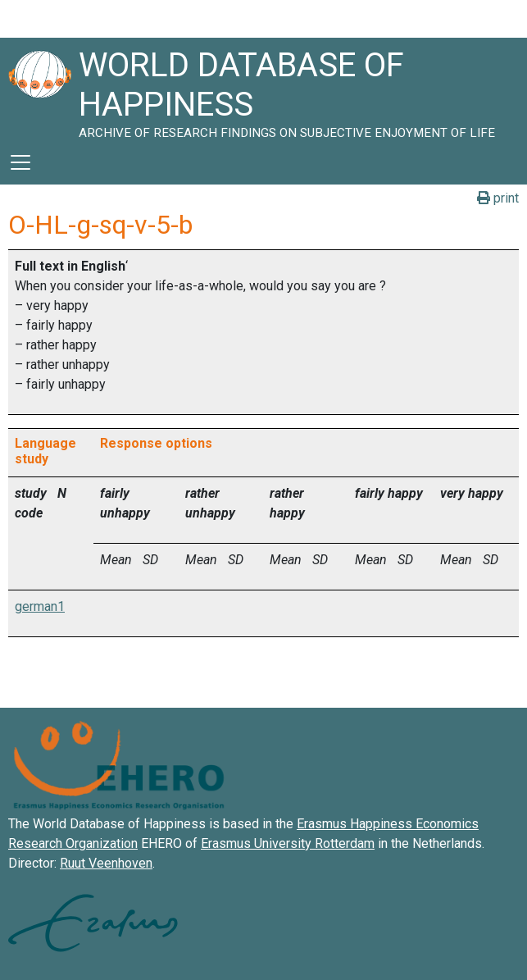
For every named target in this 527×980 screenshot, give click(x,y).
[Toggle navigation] (20, 162)
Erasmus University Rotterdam (288, 843)
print (498, 198)
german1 (40, 606)
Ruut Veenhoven (106, 863)
